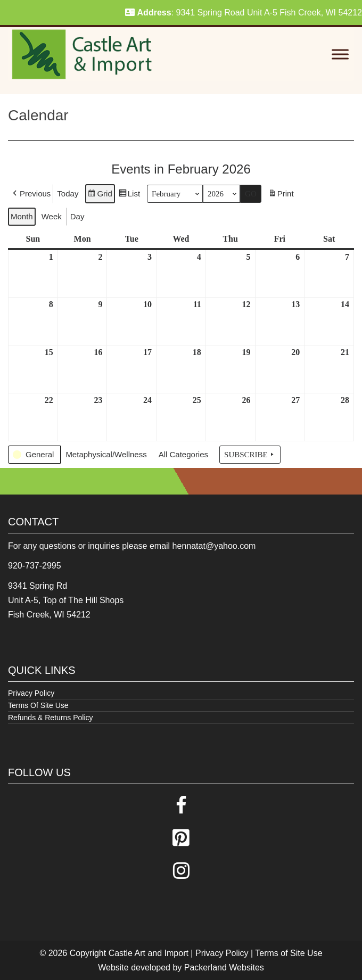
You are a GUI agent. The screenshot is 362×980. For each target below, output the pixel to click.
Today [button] (68, 193)
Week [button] (52, 216)
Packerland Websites (224, 967)
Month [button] (22, 216)
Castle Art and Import (149, 953)
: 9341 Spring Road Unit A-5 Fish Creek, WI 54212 (244, 13)
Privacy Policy (31, 693)
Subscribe (250, 455)
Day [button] (77, 216)
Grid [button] (100, 195)
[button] (31, 194)
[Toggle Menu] (340, 55)
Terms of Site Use (289, 953)
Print (281, 195)
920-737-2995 (35, 566)
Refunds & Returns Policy (51, 718)
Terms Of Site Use (38, 705)
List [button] (129, 195)
